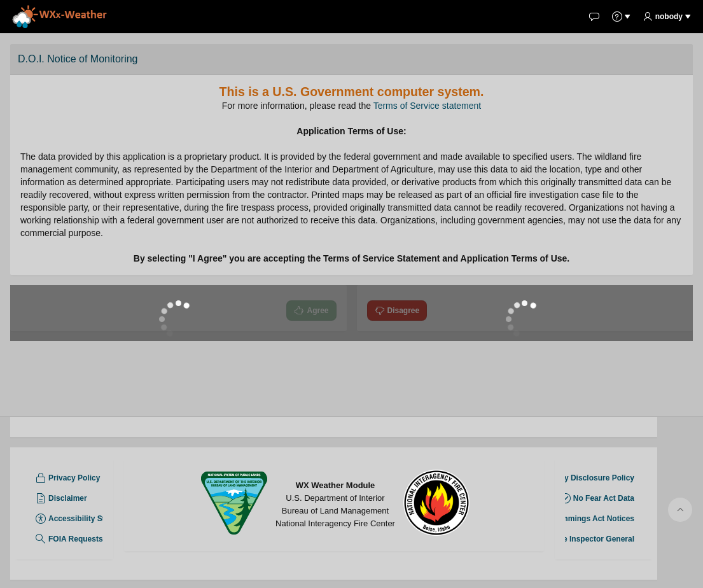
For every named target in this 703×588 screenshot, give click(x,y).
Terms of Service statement (428, 106)
